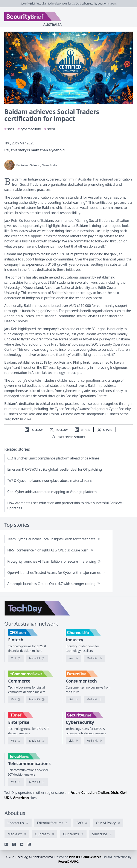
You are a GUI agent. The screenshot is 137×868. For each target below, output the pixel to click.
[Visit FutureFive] (73, 700)
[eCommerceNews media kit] (37, 700)
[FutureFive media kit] (94, 700)
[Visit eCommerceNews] (16, 700)
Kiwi (123, 793)
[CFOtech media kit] (37, 658)
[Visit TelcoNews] (16, 782)
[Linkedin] (6, 844)
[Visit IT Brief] (16, 741)
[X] (14, 844)
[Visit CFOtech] (16, 658)
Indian (104, 793)
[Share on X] (105, 430)
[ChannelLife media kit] (94, 658)
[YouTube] (22, 844)
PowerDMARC (68, 861)
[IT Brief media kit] (37, 741)
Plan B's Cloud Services (85, 857)
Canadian (89, 793)
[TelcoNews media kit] (37, 782)
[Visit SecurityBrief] (73, 741)
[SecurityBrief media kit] (94, 741)
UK (7, 798)
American (21, 798)
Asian (75, 793)
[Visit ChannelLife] (73, 658)
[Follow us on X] (59, 430)
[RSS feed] (29, 844)
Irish (114, 793)
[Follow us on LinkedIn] (34, 430)
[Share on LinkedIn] (82, 430)
